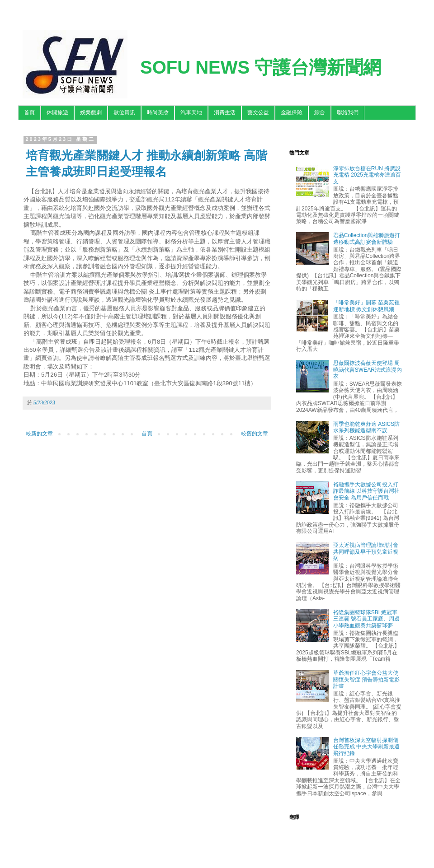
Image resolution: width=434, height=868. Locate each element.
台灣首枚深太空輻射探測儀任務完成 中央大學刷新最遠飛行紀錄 (366, 747)
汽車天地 (191, 112)
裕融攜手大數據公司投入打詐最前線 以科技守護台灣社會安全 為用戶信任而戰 (366, 491)
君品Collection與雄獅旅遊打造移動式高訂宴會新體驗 (367, 238)
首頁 (29, 112)
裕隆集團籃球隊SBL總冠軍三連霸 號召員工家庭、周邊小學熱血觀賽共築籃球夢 (366, 619)
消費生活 (225, 112)
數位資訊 (124, 112)
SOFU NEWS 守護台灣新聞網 (261, 67)
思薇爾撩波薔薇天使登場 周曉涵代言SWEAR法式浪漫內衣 (368, 370)
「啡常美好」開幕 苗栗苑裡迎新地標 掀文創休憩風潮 (366, 306)
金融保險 (292, 112)
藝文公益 (258, 112)
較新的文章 (39, 434)
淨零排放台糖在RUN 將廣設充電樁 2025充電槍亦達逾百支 (367, 175)
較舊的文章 (255, 434)
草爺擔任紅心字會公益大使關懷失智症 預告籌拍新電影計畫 (366, 679)
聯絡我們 (348, 112)
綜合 (320, 112)
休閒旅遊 (57, 112)
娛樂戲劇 (91, 112)
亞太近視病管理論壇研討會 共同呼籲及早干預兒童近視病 (366, 552)
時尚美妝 (158, 112)
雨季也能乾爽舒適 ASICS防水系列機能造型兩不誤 (366, 427)
